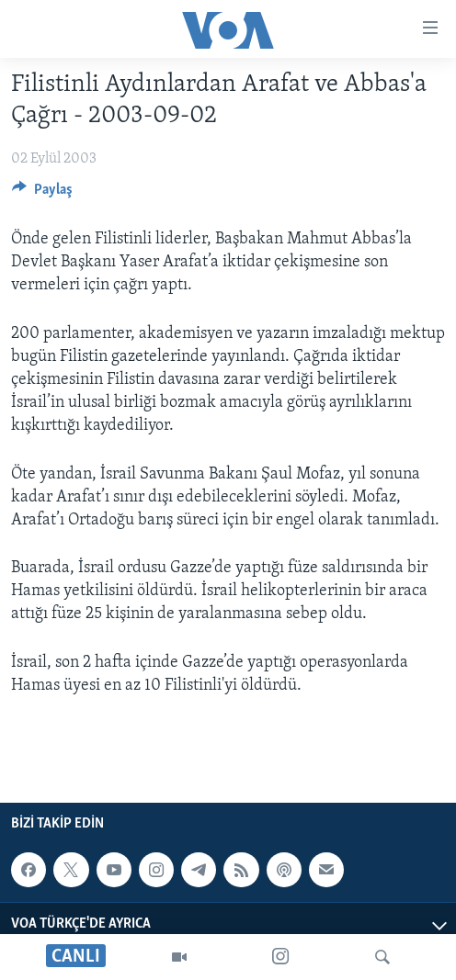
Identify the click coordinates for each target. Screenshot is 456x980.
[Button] (42, 194)
